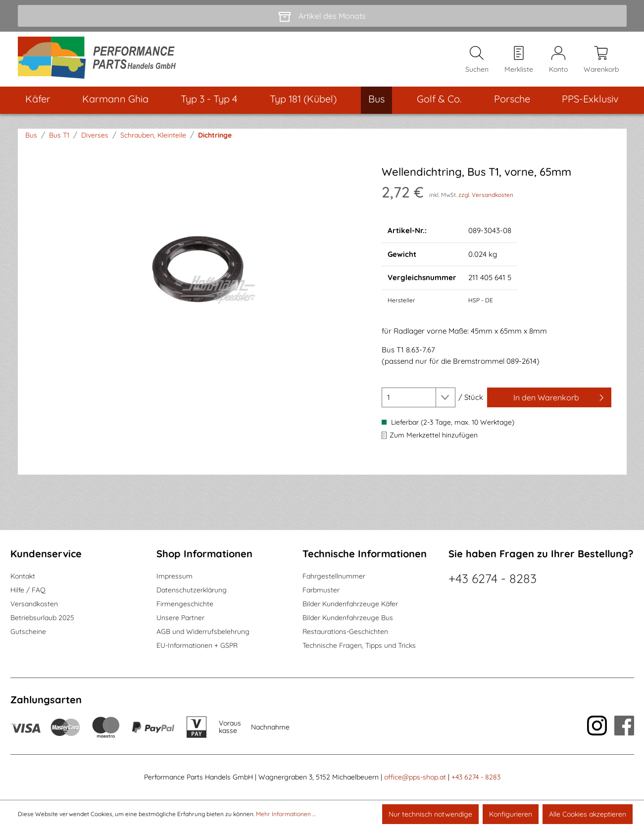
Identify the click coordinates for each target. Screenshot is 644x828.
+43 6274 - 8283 (493, 578)
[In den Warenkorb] (549, 398)
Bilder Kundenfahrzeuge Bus (348, 618)
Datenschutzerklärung (192, 590)
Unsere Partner (180, 618)
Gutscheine (28, 632)
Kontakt (23, 576)
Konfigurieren (511, 814)
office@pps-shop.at (415, 777)
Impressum (174, 576)
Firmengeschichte (185, 604)
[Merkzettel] (519, 60)
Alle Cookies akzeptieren (588, 814)
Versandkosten (34, 604)
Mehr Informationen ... (286, 814)
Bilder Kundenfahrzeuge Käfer (350, 604)
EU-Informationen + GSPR (197, 645)
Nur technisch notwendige (430, 814)
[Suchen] (477, 60)
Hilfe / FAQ (28, 590)
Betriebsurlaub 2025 (42, 618)
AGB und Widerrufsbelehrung (203, 632)
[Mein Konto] (558, 60)
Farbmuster (321, 590)
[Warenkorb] (601, 60)
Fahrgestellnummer (334, 576)
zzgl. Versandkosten (486, 196)
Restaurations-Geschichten (345, 632)
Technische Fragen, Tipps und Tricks (359, 645)
